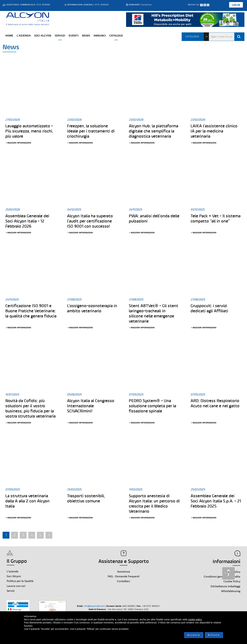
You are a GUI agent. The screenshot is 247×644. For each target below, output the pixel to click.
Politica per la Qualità (20, 581)
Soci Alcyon (43, 36)
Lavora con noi (16, 586)
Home (9, 36)
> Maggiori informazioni (18, 143)
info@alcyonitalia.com (94, 606)
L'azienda (24, 36)
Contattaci (147, 5)
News (86, 36)
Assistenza (124, 572)
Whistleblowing (231, 591)
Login (236, 5)
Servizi (60, 36)
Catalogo (116, 36)
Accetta (194, 635)
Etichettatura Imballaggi (225, 586)
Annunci (100, 36)
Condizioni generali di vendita (222, 577)
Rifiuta (214, 635)
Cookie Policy (232, 582)
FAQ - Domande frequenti (124, 577)
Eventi (74, 36)
